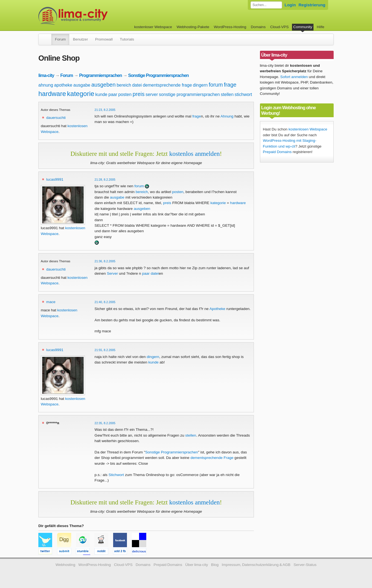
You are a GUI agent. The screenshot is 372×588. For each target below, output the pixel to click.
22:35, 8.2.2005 (105, 423)
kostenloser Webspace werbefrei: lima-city (94, 16)
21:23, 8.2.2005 (105, 110)
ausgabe (82, 85)
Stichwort (116, 475)
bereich (124, 85)
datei (137, 85)
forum (216, 85)
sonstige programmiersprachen (189, 94)
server (152, 94)
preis (138, 94)
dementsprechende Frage (212, 458)
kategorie (81, 94)
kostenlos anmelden (194, 154)
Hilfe (321, 27)
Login (290, 5)
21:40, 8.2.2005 (105, 302)
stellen (227, 94)
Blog (215, 565)
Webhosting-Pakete (193, 27)
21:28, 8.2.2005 (105, 180)
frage (230, 85)
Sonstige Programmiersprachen (158, 75)
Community (303, 27)
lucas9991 (55, 179)
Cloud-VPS (279, 27)
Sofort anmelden (294, 77)
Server (112, 273)
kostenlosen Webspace (308, 129)
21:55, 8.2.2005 (105, 350)
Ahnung (227, 116)
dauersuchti (56, 118)
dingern (200, 85)
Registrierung (312, 5)
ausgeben (103, 85)
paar (113, 94)
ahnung (46, 85)
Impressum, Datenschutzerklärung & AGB (256, 565)
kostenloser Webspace (153, 27)
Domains (258, 27)
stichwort (243, 94)
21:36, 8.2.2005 (105, 261)
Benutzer (80, 39)
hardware (52, 94)
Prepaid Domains (277, 152)
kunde (101, 94)
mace (51, 302)
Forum (60, 39)
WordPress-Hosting (230, 27)
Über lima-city (196, 565)
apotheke (63, 85)
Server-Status (305, 565)
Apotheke (217, 309)
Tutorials (127, 39)
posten (125, 94)
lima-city (46, 75)
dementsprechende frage (167, 85)
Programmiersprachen (101, 75)
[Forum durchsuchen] (266, 5)
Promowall (104, 39)
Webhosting (65, 565)
